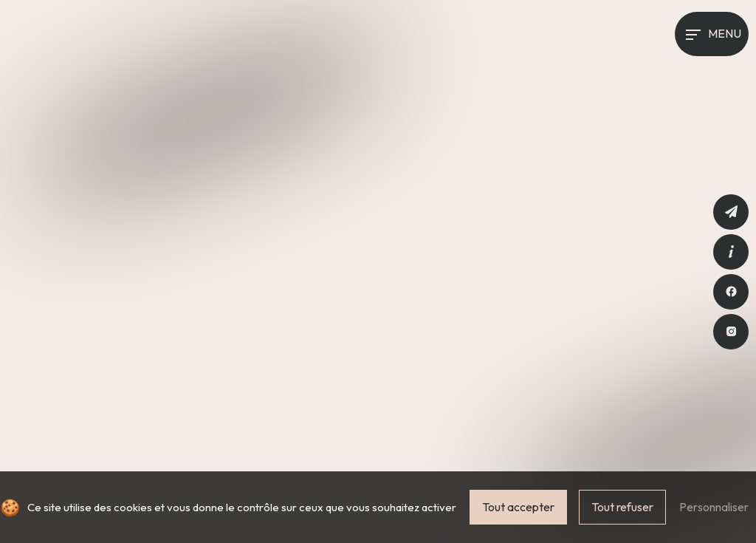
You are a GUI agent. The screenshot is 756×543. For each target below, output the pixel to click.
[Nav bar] (712, 34)
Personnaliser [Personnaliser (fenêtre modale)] (714, 507)
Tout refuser (622, 507)
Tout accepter (518, 507)
